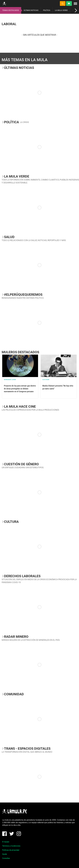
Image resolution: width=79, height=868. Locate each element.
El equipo (6, 842)
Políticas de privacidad (11, 850)
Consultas (6, 858)
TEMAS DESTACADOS (11, 10)
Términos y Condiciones (11, 846)
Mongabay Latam (10, 380)
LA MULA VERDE (61, 10)
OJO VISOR (46, 380)
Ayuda (5, 854)
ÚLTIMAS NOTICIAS (31, 10)
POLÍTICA (47, 10)
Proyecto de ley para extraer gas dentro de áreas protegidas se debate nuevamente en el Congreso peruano (20, 389)
